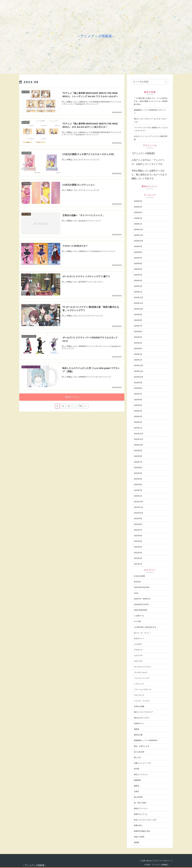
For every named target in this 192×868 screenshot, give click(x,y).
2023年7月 (138, 394)
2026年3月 (138, 212)
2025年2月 (138, 286)
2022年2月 (138, 490)
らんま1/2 (138, 644)
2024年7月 (138, 326)
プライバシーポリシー (162, 861)
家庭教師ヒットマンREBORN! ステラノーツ (150, 111)
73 (80, 406)
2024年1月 (138, 360)
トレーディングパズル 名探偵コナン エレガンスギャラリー (151, 129)
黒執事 (137, 842)
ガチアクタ (138, 661)
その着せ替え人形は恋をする (145, 627)
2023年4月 (138, 411)
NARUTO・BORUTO (142, 599)
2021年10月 (139, 513)
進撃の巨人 (138, 825)
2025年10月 (139, 241)
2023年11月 (139, 371)
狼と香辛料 (138, 797)
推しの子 (137, 757)
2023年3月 (138, 417)
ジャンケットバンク (142, 678)
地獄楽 (137, 729)
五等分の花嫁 (139, 706)
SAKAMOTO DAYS (141, 604)
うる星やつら (139, 616)
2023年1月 (138, 428)
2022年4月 (138, 479)
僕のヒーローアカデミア (143, 712)
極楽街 (137, 786)
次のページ (72, 397)
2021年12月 (139, 502)
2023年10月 (139, 377)
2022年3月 (138, 484)
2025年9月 (138, 246)
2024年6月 (138, 331)
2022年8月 (138, 456)
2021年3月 (138, 553)
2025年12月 (139, 229)
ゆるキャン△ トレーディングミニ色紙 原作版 (151, 138)
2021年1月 (138, 564)
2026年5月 (138, 201)
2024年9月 (138, 315)
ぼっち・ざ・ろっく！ (143, 633)
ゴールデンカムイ (141, 672)
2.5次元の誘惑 (139, 576)
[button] (166, 82)
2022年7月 (138, 462)
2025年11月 (139, 235)
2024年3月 (138, 349)
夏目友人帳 (138, 735)
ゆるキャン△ (139, 638)
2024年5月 (138, 337)
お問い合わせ (146, 861)
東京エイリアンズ (141, 774)
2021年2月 (138, 558)
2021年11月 (139, 507)
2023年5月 (138, 405)
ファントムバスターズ (143, 689)
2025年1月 (138, 292)
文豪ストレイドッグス (143, 763)
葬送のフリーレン (141, 808)
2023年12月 (139, 365)
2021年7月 (138, 530)
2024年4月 (138, 343)
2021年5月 (138, 541)
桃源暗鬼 (137, 780)
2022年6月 (138, 468)
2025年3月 (138, 281)
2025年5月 (138, 269)
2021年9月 (138, 518)
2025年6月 (138, 263)
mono (136, 593)
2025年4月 (138, 275)
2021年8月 (138, 524)
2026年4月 (138, 207)
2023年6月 (138, 400)
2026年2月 (138, 218)
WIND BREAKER (141, 610)
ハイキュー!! (139, 684)
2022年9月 (138, 451)
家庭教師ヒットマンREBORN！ (146, 740)
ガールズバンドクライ (143, 667)
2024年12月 (139, 297)
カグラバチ (138, 655)
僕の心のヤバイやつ (142, 718)
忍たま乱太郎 (139, 752)
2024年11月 (139, 303)
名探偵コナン (139, 723)
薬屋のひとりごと (141, 814)
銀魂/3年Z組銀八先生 (142, 831)
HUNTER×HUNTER (142, 587)
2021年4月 (138, 547)
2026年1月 (138, 224)
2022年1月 (138, 496)
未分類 (137, 769)
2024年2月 (138, 354)
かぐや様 (137, 621)
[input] (150, 82)
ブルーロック (139, 695)
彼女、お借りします (142, 746)
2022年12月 (139, 434)
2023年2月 (138, 422)
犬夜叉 (137, 791)
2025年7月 (138, 258)
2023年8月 (138, 388)
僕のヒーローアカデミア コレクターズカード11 (150, 120)
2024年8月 (138, 320)
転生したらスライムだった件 (145, 820)
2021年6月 (138, 536)
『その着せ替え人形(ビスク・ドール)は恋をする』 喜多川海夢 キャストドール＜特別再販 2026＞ (151, 101)
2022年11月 (139, 439)
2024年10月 (139, 309)
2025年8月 (138, 252)
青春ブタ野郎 (139, 837)
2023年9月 (138, 383)
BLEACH (137, 582)
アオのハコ (138, 650)
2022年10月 (139, 445)
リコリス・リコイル (142, 701)
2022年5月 (138, 473)
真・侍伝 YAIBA (140, 803)
